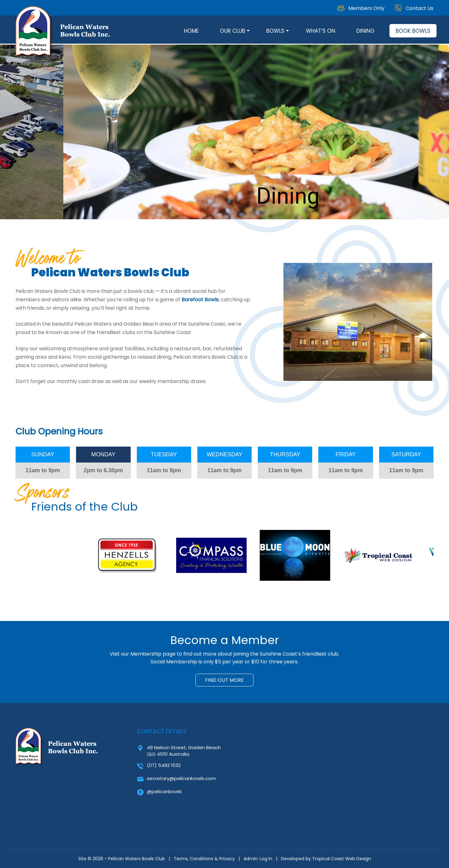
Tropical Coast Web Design (342, 859)
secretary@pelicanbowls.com (181, 778)
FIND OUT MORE (224, 680)
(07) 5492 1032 (164, 765)
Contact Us (420, 8)
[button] (10, 132)
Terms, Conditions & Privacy (204, 859)
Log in (266, 859)
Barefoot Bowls (200, 300)
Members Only (366, 8)
